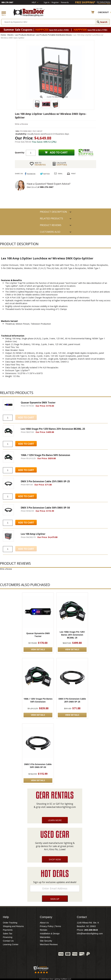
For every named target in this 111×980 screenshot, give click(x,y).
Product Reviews (51, 225)
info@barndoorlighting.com (90, 933)
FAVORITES (40, 164)
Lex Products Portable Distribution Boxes (54, 35)
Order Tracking (10, 923)
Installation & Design (50, 933)
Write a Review (21, 124)
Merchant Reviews (49, 944)
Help (34, 2)
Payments (8, 930)
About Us (44, 923)
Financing (8, 937)
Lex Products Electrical (25, 35)
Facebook (27, 955)
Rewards (65, 2)
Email (60, 174)
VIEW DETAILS (38, 649)
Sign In (47, 2)
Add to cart (59, 153)
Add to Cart (26, 444)
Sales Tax (8, 933)
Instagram (49, 955)
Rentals (44, 930)
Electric (11, 35)
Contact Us (8, 941)
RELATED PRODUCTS (51, 218)
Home (3, 35)
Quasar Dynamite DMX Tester (38, 635)
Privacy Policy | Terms (50, 926)
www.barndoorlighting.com (61, 807)
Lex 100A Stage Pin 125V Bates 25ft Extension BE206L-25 (72, 635)
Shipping (62, 164)
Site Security (46, 941)
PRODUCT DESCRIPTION (53, 212)
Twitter (35, 955)
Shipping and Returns (13, 926)
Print (73, 174)
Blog (42, 955)
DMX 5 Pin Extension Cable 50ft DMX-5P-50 (38, 766)
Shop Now (55, 859)
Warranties (45, 937)
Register (55, 2)
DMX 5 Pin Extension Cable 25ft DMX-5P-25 (72, 700)
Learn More (55, 820)
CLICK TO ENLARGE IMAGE (57, 97)
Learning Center (11, 944)
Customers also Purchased (50, 233)
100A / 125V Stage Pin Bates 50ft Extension (38, 700)
